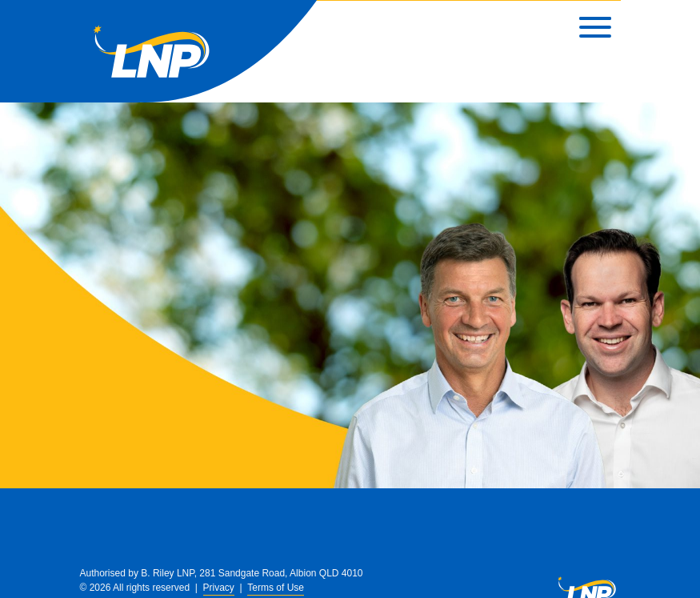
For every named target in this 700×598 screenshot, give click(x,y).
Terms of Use (276, 588)
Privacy (219, 588)
